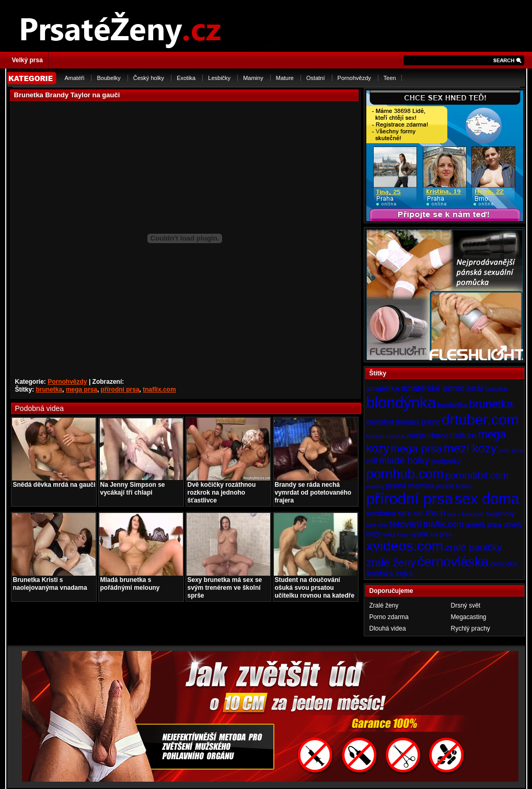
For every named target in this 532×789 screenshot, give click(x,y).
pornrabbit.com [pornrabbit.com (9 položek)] (477, 475)
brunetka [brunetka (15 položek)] (491, 404)
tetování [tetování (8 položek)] (406, 524)
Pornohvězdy (354, 78)
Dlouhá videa (388, 628)
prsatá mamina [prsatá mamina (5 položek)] (410, 486)
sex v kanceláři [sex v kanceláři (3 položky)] (466, 514)
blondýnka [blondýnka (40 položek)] (401, 402)
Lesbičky (219, 78)
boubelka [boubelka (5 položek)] (452, 405)
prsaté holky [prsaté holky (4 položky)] (453, 486)
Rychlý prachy (471, 628)
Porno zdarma (389, 617)
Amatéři (75, 78)
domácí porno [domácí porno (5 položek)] (418, 422)
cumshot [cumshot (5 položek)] (380, 422)
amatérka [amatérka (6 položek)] (383, 388)
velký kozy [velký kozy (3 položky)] (395, 534)
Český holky (149, 78)
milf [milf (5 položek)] (372, 461)
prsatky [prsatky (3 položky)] (375, 486)
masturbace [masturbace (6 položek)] (427, 435)
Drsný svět (466, 605)
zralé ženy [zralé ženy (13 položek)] (391, 562)
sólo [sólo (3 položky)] (383, 525)
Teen (390, 78)
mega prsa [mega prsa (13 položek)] (417, 448)
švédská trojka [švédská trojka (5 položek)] (390, 574)
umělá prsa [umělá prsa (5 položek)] (483, 524)
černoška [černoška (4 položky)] (504, 564)
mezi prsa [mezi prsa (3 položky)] (511, 450)
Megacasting (469, 617)
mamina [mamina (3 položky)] (395, 436)
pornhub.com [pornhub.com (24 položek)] (405, 474)
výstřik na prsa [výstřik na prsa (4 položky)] (431, 534)
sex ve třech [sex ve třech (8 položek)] (421, 513)
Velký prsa (27, 60)
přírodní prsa (120, 390)
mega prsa (82, 390)
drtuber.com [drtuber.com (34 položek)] (480, 420)
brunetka (49, 390)
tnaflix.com (159, 390)
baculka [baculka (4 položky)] (496, 389)
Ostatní (315, 78)
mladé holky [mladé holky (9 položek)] (404, 461)
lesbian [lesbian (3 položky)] (375, 436)
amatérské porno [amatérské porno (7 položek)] (433, 388)
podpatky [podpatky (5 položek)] (446, 461)
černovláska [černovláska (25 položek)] (453, 562)
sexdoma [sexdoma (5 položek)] (381, 513)
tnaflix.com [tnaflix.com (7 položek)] (443, 524)
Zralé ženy (384, 605)
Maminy (253, 78)
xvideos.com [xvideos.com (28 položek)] (405, 546)
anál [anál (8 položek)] (475, 388)
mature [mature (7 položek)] (463, 435)
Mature (285, 78)
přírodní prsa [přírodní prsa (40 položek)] (410, 499)
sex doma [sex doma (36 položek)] (487, 499)
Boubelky (108, 78)
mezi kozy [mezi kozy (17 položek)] (470, 448)
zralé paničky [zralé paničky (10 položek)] (473, 547)
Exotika (186, 78)
